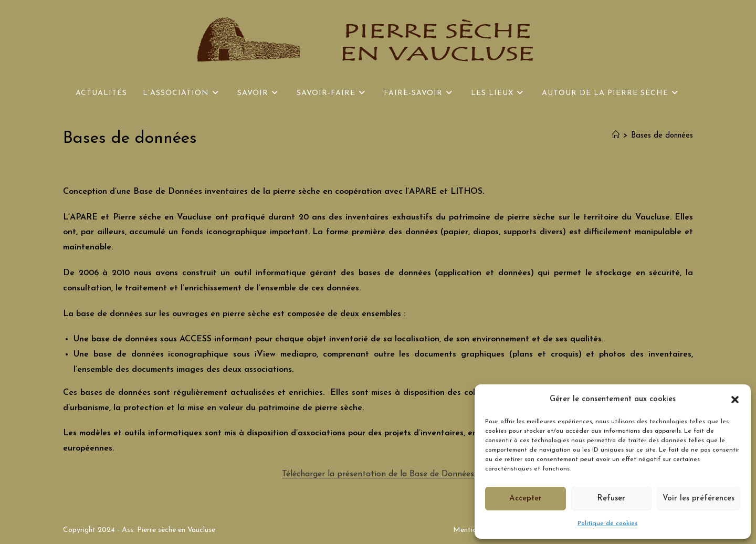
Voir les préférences (699, 499)
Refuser (611, 499)
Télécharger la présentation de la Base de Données (378, 474)
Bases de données (662, 136)
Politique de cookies (607, 524)
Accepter (526, 499)
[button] (735, 400)
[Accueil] (616, 136)
